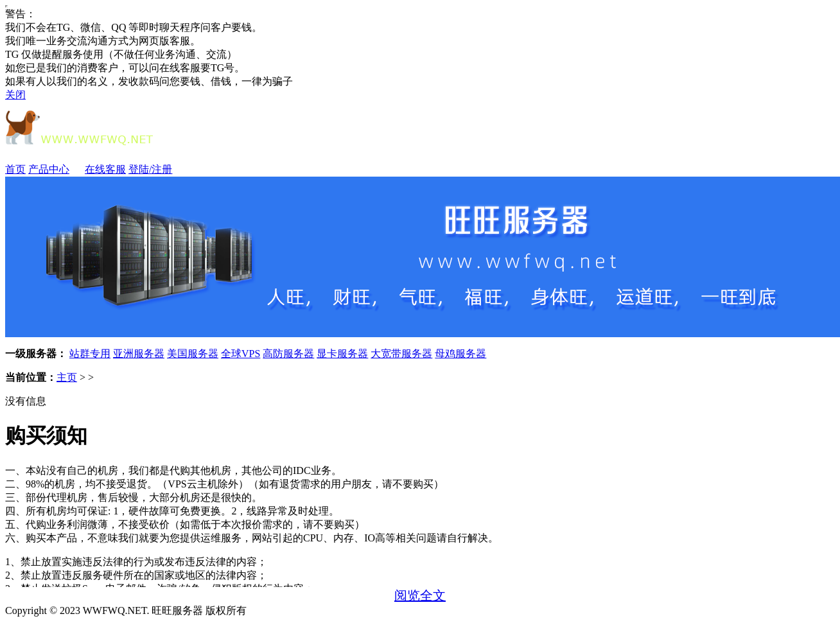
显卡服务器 (342, 354)
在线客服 (105, 169)
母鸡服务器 (460, 354)
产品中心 (55, 169)
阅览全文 (420, 595)
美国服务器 (193, 354)
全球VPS (241, 354)
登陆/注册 (150, 169)
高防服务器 (288, 354)
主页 (67, 377)
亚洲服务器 (139, 354)
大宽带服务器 (401, 354)
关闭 (15, 95)
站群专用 (90, 354)
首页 (15, 169)
